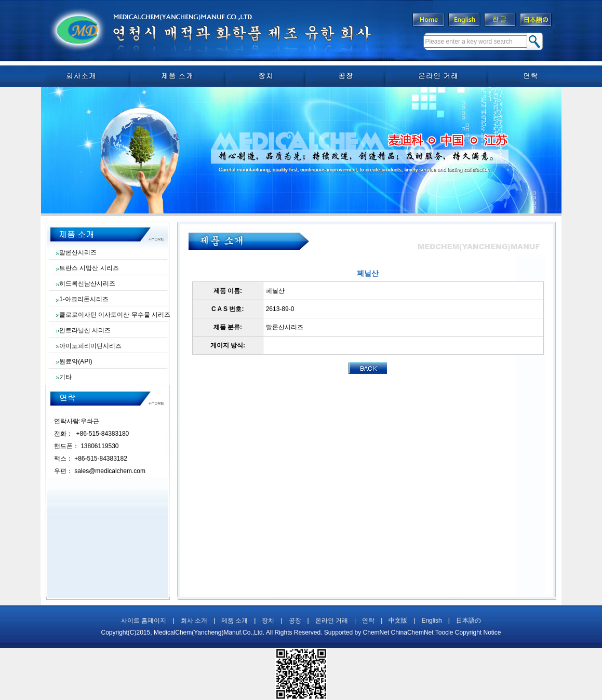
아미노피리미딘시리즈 (90, 346)
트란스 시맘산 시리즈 (89, 268)
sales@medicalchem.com (110, 471)
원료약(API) (76, 361)
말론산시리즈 (78, 252)
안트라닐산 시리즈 (85, 330)
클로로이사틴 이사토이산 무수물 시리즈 (115, 315)
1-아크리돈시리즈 (84, 299)
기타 (65, 377)
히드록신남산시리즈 (87, 284)
